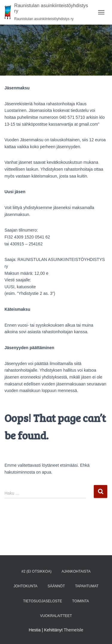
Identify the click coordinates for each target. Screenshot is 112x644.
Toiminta (81, 601)
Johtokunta (25, 586)
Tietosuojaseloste (42, 601)
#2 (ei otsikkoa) (37, 571)
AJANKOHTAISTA (76, 571)
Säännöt (56, 586)
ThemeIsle (73, 630)
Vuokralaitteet (56, 616)
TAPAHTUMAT (87, 586)
